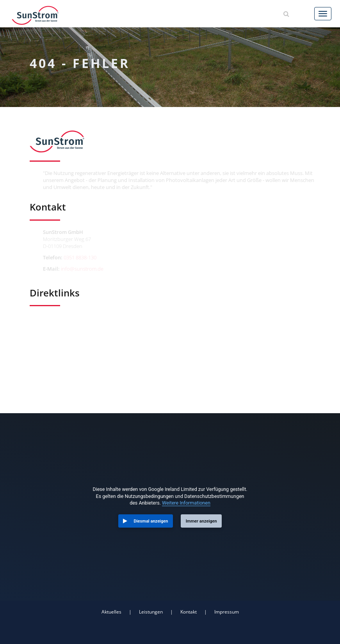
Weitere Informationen (186, 503)
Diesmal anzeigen (151, 521)
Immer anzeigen (201, 521)
